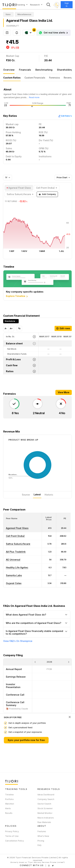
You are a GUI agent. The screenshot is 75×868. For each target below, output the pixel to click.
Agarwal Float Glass (17, 528)
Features (42, 831)
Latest (37, 494)
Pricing (41, 841)
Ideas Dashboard (46, 795)
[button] (12, 518)
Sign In (67, 5)
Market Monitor (45, 813)
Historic (49, 495)
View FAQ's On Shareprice (18, 641)
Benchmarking (44, 70)
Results (9, 813)
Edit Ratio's (65, 116)
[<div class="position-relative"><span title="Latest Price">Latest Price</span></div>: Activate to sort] (49, 519)
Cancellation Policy (14, 841)
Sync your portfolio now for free (26, 740)
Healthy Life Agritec (17, 567)
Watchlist (10, 804)
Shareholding (65, 70)
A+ (11, 328)
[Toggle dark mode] (57, 5)
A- (6, 328)
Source (26, 495)
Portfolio (9, 799)
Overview (9, 70)
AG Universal (13, 560)
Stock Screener (45, 808)
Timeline (9, 795)
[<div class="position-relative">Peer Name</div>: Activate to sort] (23, 519)
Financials (25, 70)
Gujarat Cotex (14, 583)
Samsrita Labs (14, 575)
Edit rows (63, 328)
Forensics (54, 78)
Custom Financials (35, 78)
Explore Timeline (17, 296)
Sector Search (44, 804)
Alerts (8, 808)
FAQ (40, 845)
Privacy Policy (12, 831)
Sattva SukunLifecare (18, 544)
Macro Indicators (46, 818)
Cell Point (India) (15, 536)
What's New (43, 836)
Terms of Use (12, 836)
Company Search (46, 799)
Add (47, 194)
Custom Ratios (12, 78)
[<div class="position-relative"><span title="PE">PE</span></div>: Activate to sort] (63, 519)
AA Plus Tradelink (16, 552)
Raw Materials (44, 822)
